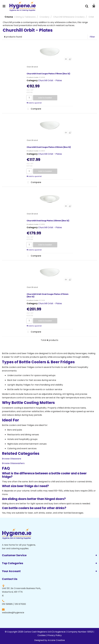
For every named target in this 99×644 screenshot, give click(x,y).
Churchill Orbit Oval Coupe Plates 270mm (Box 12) (48, 295)
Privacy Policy (55, 635)
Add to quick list (34, 103)
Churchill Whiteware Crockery (69, 17)
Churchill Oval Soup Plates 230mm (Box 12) (48, 221)
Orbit (91, 17)
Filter (92, 37)
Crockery (44, 17)
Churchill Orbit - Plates (50, 80)
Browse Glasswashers (13, 463)
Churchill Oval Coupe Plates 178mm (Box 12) (48, 74)
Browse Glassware (12, 459)
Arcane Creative (56, 640)
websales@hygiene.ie (13, 613)
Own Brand (32, 67)
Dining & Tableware (26, 17)
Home (9, 17)
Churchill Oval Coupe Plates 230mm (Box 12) (49, 147)
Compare (34, 109)
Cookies (42, 635)
